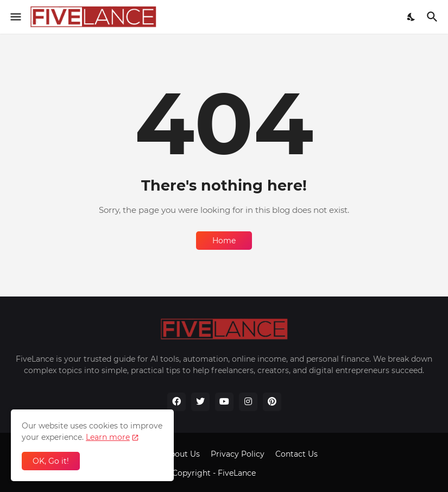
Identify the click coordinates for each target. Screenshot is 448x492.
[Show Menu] (15, 17)
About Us (182, 454)
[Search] (434, 17)
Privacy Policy (238, 454)
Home (224, 241)
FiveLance (238, 473)
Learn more (108, 437)
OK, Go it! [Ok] (51, 461)
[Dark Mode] (412, 17)
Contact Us (296, 454)
